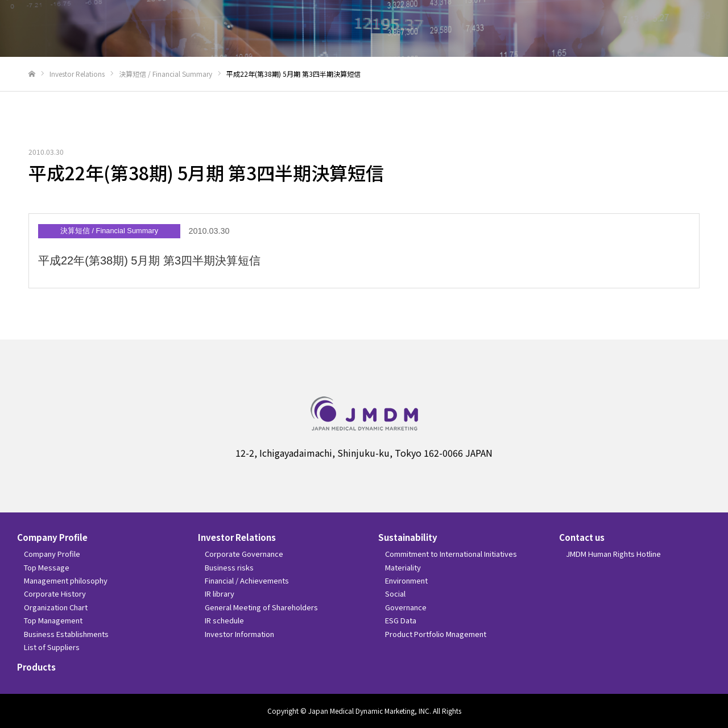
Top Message (47, 567)
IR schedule (224, 620)
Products (36, 667)
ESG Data (401, 620)
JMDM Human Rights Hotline (613, 554)
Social (395, 593)
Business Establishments (66, 634)
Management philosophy (66, 580)
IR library (220, 593)
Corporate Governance (244, 554)
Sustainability (408, 537)
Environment (406, 580)
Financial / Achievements (247, 580)
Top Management (53, 620)
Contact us (582, 537)
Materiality (403, 567)
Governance (406, 607)
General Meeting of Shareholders (261, 607)
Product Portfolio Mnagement (436, 634)
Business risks (229, 567)
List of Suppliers (52, 647)
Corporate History (55, 593)
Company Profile (52, 537)
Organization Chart (56, 607)
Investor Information (239, 634)
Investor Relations (237, 537)
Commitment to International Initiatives (451, 554)
